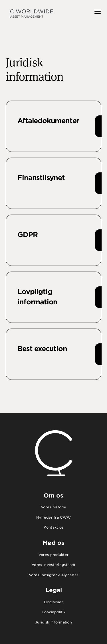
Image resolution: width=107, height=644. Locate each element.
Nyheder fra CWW (54, 517)
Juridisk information (53, 622)
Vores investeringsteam (53, 565)
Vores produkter (54, 555)
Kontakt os (54, 527)
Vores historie (53, 507)
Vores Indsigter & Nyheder (54, 575)
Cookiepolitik (54, 612)
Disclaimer (53, 602)
